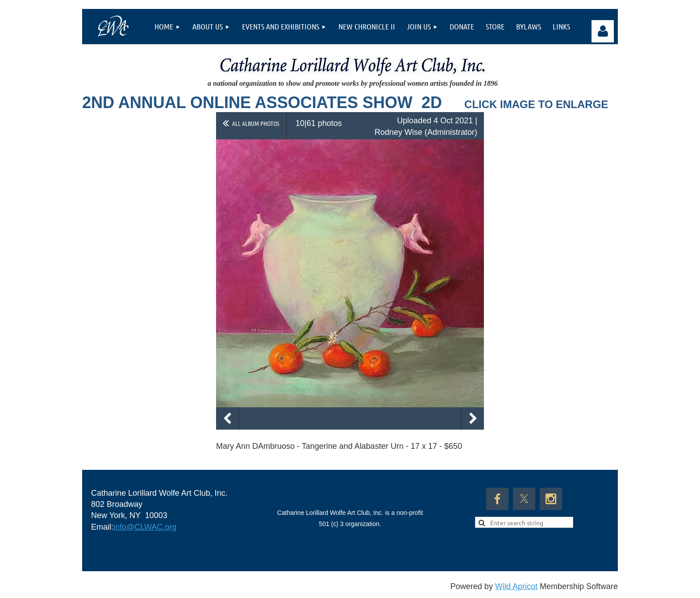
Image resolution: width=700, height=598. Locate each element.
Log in (603, 31)
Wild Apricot (516, 586)
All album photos (256, 123)
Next (473, 418)
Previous (227, 418)
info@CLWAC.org (145, 527)
